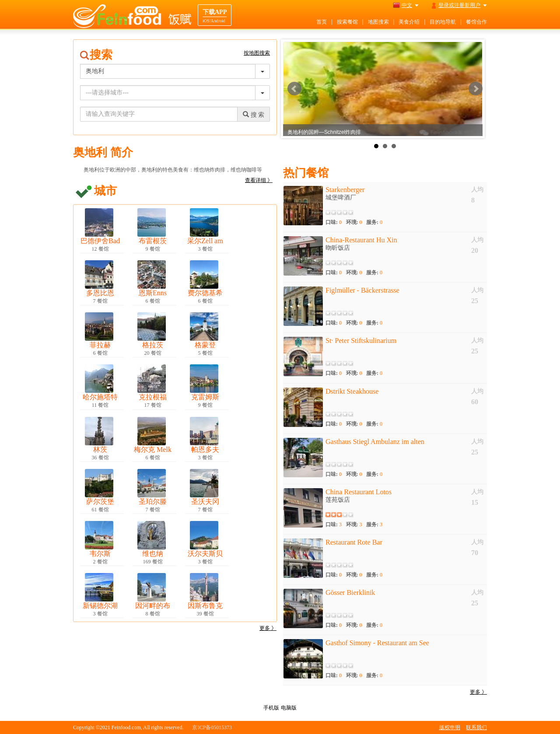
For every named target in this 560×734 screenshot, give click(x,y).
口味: (334, 222)
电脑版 (289, 708)
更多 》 (268, 628)
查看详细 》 (259, 180)
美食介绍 (409, 22)
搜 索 (254, 115)
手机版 (271, 708)
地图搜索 (378, 22)
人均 (477, 190)
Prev (294, 89)
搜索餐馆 (347, 22)
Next (476, 89)
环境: (354, 222)
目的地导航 (443, 22)
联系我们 (476, 727)
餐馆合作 (476, 22)
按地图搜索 (257, 53)
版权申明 (450, 727)
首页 (322, 22)
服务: (374, 222)
